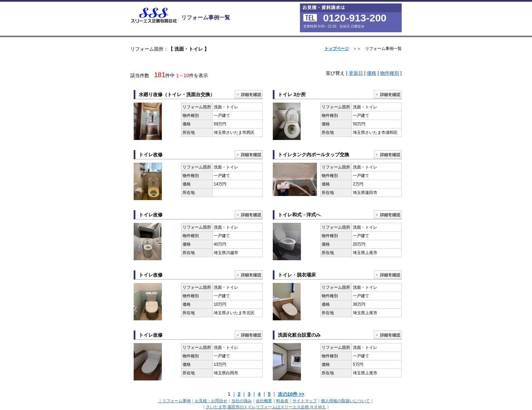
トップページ (337, 49)
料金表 (282, 401)
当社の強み (242, 401)
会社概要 (264, 401)
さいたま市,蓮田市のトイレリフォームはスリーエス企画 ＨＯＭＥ (266, 407)
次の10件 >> (291, 394)
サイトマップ (305, 401)
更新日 (356, 73)
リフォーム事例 (176, 401)
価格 (372, 73)
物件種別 (389, 73)
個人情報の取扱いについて (345, 401)
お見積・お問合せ (211, 401)
